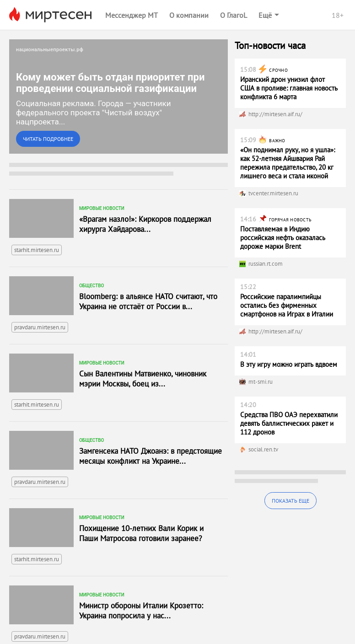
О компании (189, 15)
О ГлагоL (234, 15)
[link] (118, 97)
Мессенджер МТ (132, 15)
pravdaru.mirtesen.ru (40, 296)
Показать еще (290, 501)
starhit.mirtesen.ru (37, 219)
